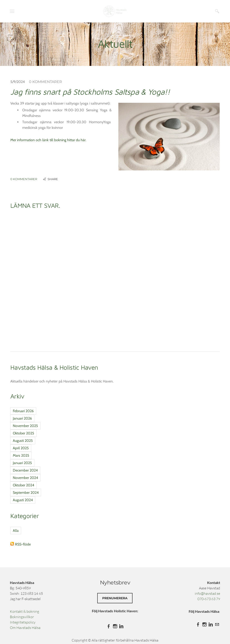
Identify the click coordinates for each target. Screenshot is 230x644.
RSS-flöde (23, 544)
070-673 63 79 (209, 599)
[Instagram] (115, 626)
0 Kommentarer (45, 82)
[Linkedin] (121, 626)
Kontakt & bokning (24, 611)
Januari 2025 (22, 463)
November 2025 (25, 426)
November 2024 (25, 478)
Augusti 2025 (23, 441)
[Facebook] (109, 626)
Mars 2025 (21, 455)
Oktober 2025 (23, 433)
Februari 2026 (23, 411)
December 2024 (25, 470)
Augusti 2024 (23, 500)
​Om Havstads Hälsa (25, 628)
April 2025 (21, 448)
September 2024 (26, 493)
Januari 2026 (22, 418)
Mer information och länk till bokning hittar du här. (48, 140)
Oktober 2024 (23, 485)
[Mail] (217, 624)
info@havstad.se (207, 593)
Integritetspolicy (23, 622)
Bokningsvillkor (22, 617)
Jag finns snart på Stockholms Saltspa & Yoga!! (90, 92)
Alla (16, 531)
